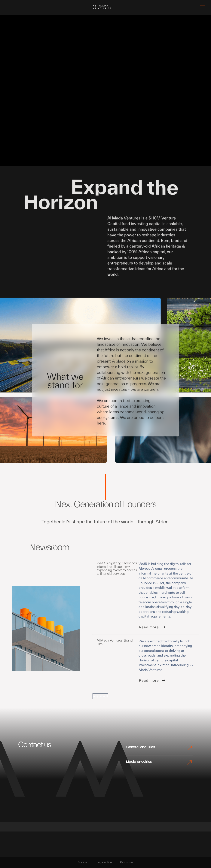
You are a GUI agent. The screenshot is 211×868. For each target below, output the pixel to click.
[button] (202, 8)
